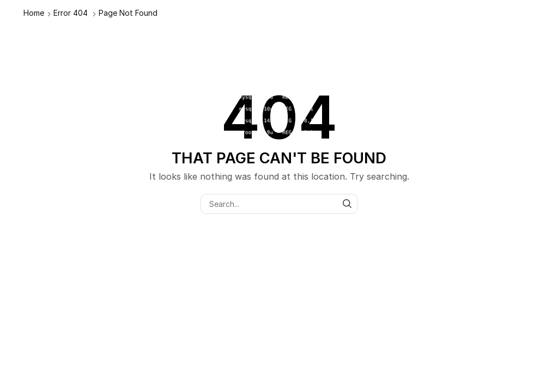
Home (34, 13)
